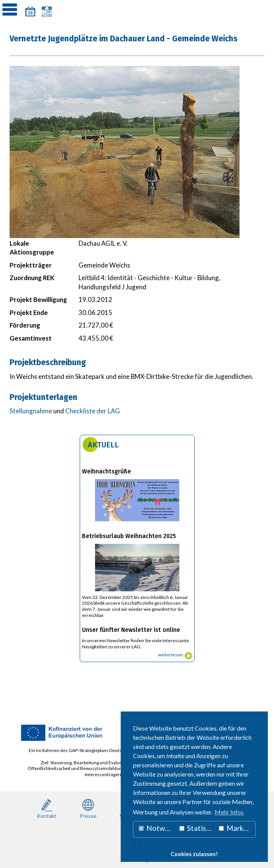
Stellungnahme (31, 411)
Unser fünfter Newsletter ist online (131, 630)
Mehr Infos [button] (229, 812)
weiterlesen (170, 655)
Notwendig (157, 828)
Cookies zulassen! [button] (194, 854)
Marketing (237, 828)
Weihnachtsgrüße (107, 472)
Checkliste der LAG (93, 411)
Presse (88, 808)
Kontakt (47, 808)
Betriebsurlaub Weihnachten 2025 (129, 536)
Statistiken (197, 828)
